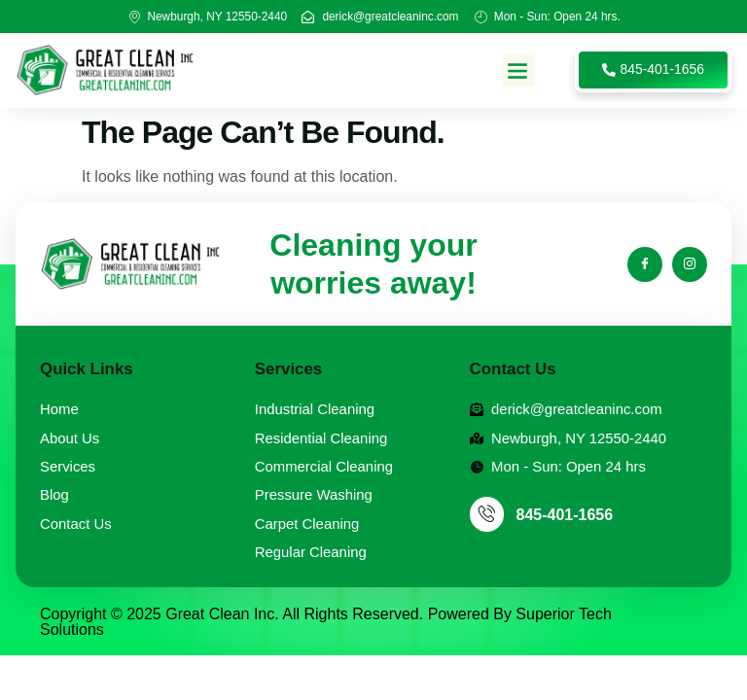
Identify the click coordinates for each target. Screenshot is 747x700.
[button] (518, 70)
